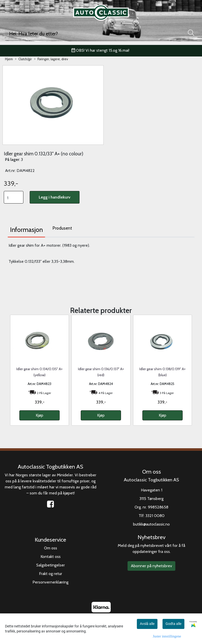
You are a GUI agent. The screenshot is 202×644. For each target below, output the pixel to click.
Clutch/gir (23, 59)
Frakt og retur (51, 574)
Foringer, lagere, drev (51, 59)
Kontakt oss (51, 557)
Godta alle (173, 624)
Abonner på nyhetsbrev (151, 566)
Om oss (51, 548)
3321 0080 (155, 516)
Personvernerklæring (50, 582)
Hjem (9, 59)
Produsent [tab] (62, 228)
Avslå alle (147, 624)
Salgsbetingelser (51, 565)
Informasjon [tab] (26, 230)
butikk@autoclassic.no (151, 524)
